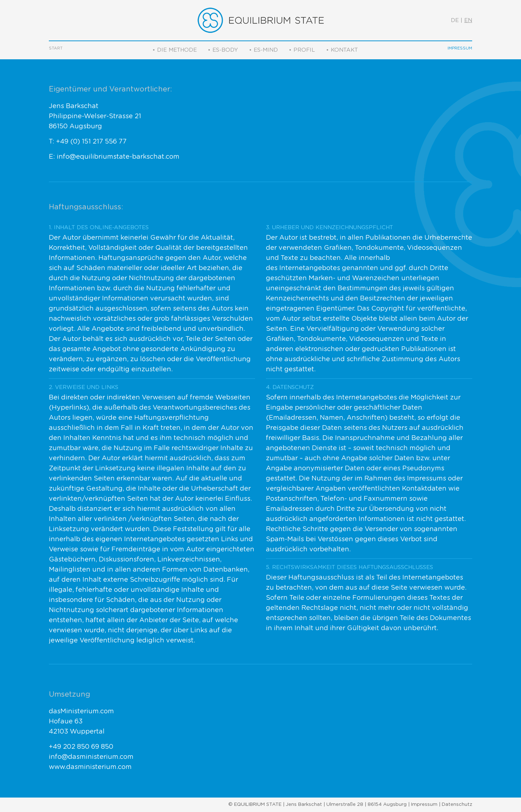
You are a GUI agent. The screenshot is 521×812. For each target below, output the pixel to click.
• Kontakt (342, 50)
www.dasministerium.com (90, 767)
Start (56, 48)
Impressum (460, 48)
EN (468, 20)
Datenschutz (457, 805)
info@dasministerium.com (91, 757)
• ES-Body (223, 50)
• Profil (302, 50)
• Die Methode (175, 50)
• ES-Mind (263, 50)
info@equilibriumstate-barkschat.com (118, 157)
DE (455, 20)
